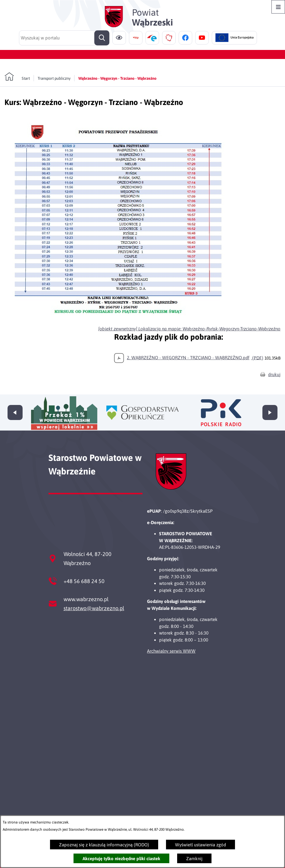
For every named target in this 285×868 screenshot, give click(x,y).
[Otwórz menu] (278, 7)
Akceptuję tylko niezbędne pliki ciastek (121, 859)
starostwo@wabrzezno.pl (94, 608)
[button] (119, 319)
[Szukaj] (102, 38)
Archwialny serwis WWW (171, 651)
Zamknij (194, 859)
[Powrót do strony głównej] (17, 77)
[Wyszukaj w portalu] (64, 38)
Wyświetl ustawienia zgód (200, 845)
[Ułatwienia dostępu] (119, 38)
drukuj (274, 374)
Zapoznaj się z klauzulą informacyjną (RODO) (104, 845)
